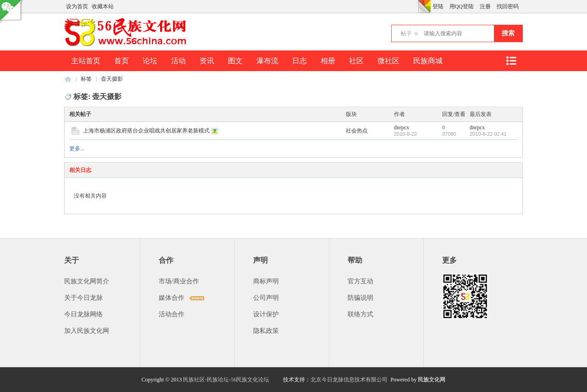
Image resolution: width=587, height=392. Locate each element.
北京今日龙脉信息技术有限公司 (349, 380)
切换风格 (424, 6)
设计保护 (266, 314)
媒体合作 (172, 298)
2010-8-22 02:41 (488, 134)
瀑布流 (267, 61)
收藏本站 (103, 6)
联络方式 (360, 314)
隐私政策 (266, 331)
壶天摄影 (112, 79)
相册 (328, 61)
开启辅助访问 (415, 6)
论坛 (150, 61)
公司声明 (266, 298)
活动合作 (172, 314)
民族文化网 (432, 380)
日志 (299, 61)
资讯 (207, 61)
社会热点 (357, 131)
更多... (77, 149)
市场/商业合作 (179, 281)
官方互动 (360, 281)
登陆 (438, 6)
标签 (86, 79)
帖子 (406, 33)
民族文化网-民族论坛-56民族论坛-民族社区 (68, 79)
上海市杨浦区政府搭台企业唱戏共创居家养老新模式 (146, 131)
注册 (485, 6)
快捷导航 (511, 61)
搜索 (508, 33)
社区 (356, 61)
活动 (178, 61)
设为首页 (77, 6)
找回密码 (508, 6)
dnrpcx (401, 127)
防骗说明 (360, 298)
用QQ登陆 (462, 6)
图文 (235, 61)
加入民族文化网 (87, 331)
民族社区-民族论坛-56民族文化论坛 (226, 380)
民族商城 (428, 61)
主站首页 (86, 61)
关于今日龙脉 (83, 298)
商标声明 (266, 281)
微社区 (388, 61)
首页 (122, 61)
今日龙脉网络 (83, 314)
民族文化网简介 (87, 281)
